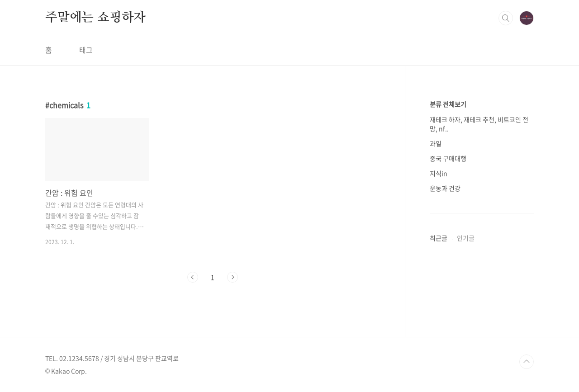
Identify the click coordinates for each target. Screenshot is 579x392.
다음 (233, 277)
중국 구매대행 (448, 158)
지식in (439, 173)
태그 (86, 50)
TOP (527, 362)
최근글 (439, 238)
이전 (193, 277)
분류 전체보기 (448, 104)
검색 (506, 18)
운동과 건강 (445, 188)
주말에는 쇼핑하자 (95, 18)
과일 (436, 143)
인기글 (466, 238)
